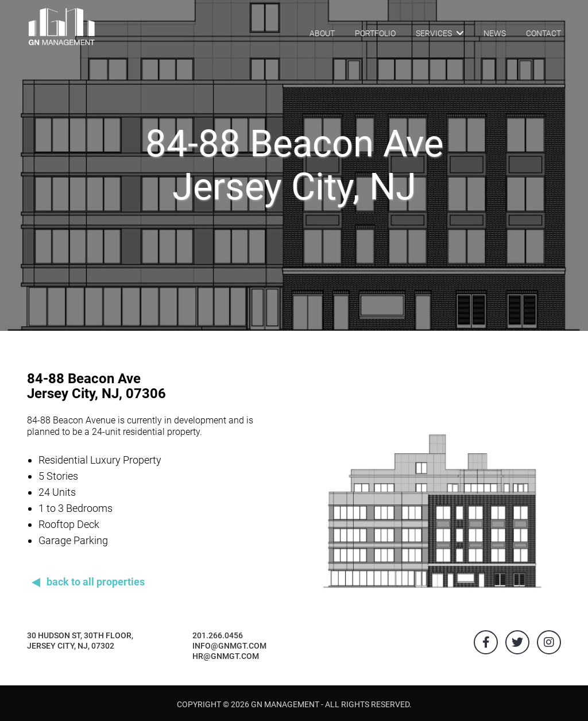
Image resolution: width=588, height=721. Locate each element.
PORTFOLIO (375, 33)
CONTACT (543, 33)
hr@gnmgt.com (226, 656)
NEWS (495, 33)
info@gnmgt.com (229, 646)
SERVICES (440, 33)
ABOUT (322, 33)
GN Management (285, 704)
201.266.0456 (218, 635)
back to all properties (96, 582)
